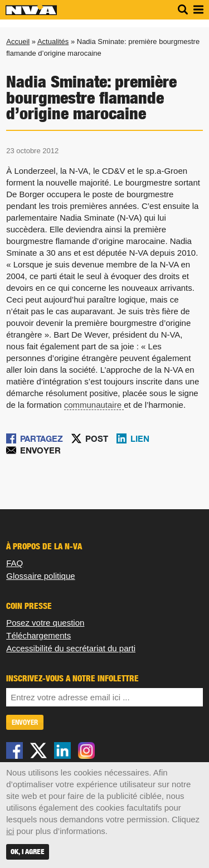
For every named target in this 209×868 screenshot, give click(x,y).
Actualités (53, 42)
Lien (140, 438)
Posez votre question (45, 623)
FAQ (14, 563)
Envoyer (40, 450)
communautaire (93, 405)
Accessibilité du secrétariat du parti (71, 648)
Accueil (18, 42)
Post (97, 438)
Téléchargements (38, 635)
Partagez (42, 438)
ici (10, 831)
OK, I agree (28, 852)
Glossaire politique (40, 576)
